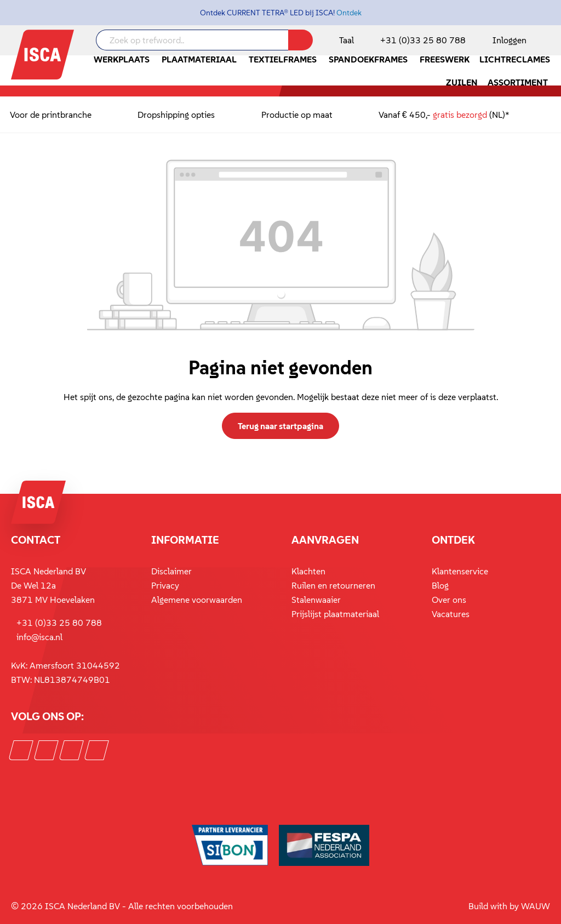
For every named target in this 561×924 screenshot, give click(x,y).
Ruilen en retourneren (333, 585)
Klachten (308, 571)
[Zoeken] (300, 40)
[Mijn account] (507, 40)
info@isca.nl (39, 637)
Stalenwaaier (316, 600)
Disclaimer (171, 571)
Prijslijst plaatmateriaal (335, 614)
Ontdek (349, 13)
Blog (440, 585)
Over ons (449, 600)
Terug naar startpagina (280, 426)
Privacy (165, 585)
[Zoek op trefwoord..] (192, 40)
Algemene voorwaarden (197, 600)
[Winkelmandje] (549, 41)
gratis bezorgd (460, 115)
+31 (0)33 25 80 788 (423, 40)
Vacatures (451, 614)
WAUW (536, 906)
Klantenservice (460, 571)
